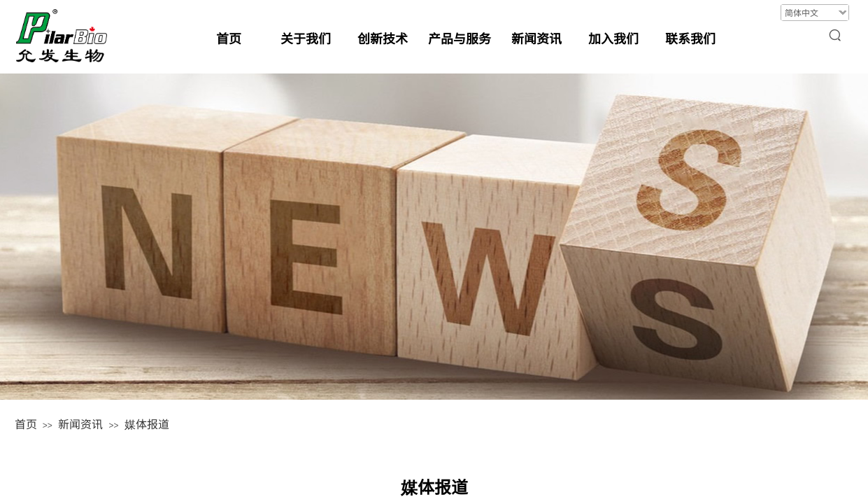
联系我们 (690, 38)
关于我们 (306, 38)
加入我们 (613, 38)
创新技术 (383, 38)
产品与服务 (460, 38)
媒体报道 (147, 423)
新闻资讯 (80, 423)
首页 (26, 423)
